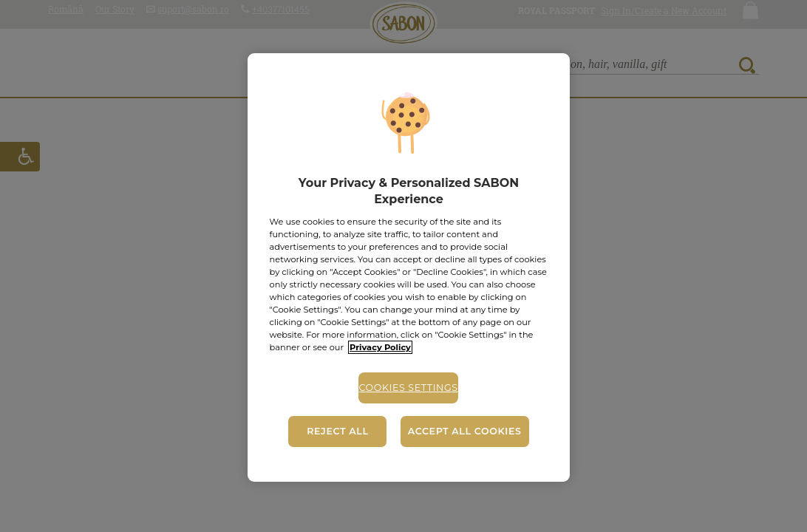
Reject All (337, 431)
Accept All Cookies (465, 431)
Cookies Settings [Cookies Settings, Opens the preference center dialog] (408, 388)
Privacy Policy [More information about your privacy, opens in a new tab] (380, 347)
